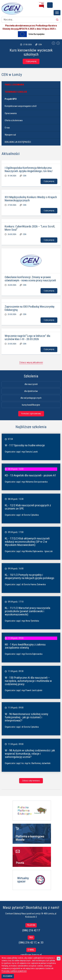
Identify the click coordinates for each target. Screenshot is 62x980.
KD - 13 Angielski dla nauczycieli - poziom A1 (30, 475)
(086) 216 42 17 (31, 930)
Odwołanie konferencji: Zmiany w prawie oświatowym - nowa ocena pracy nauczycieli (30, 279)
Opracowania (11, 113)
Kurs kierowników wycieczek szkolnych (31, 52)
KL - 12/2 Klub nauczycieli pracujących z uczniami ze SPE (28, 507)
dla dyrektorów (31, 391)
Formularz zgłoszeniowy (31, 414)
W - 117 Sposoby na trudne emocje (25, 445)
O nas (7, 128)
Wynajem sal (10, 135)
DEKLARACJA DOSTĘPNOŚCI (18, 142)
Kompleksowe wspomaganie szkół (21, 106)
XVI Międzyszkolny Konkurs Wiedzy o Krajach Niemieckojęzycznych (31, 199)
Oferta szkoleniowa (14, 120)
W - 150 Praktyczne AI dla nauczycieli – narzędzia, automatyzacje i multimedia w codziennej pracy (28, 681)
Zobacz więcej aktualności (31, 362)
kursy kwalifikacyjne (31, 405)
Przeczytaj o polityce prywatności (14, 971)
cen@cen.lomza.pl (31, 955)
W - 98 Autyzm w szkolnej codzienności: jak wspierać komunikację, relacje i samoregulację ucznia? (30, 754)
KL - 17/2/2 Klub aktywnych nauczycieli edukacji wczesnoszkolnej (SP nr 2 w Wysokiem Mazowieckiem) (27, 542)
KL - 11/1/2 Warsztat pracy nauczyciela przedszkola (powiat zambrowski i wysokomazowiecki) (28, 611)
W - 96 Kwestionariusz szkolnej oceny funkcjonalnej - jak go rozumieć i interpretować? (26, 717)
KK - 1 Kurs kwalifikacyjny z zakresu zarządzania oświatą (25, 646)
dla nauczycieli (31, 384)
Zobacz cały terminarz (31, 781)
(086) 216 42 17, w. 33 (31, 942)
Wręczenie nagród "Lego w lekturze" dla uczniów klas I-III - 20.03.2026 (27, 337)
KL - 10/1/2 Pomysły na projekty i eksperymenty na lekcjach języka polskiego (30, 576)
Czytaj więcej (31, 61)
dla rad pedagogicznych (31, 398)
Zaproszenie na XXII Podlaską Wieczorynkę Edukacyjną (30, 308)
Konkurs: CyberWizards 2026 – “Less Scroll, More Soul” (30, 228)
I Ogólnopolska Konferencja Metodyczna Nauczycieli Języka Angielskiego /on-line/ (29, 169)
